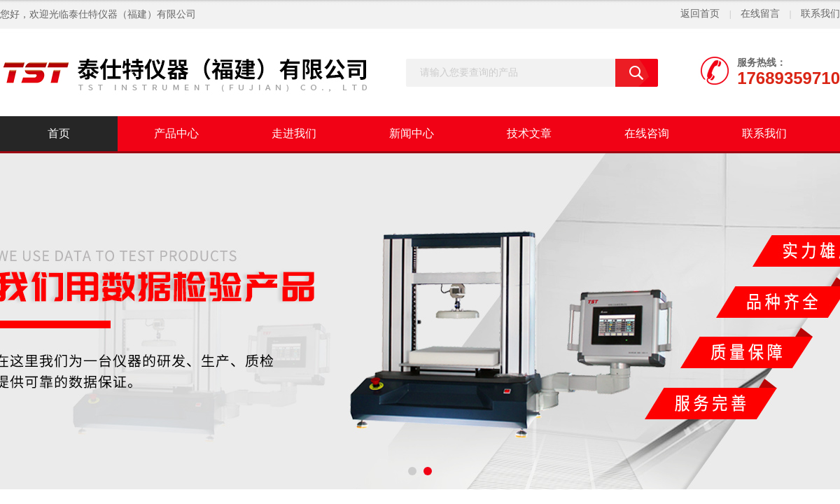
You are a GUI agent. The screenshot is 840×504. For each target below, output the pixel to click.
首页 (59, 133)
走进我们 (294, 133)
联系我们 (820, 14)
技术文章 (529, 133)
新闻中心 (412, 133)
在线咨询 (647, 133)
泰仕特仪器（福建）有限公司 (132, 14)
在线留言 (760, 14)
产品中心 (176, 133)
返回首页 (700, 14)
